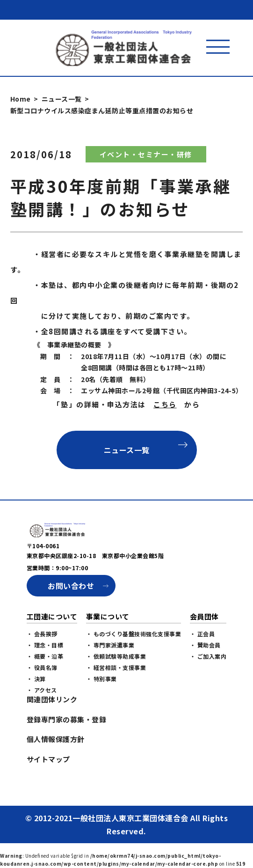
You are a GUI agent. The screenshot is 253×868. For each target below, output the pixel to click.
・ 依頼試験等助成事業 (116, 680)
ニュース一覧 (62, 99)
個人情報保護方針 (56, 763)
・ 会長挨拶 (42, 658)
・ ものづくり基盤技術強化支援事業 (134, 658)
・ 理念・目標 (45, 669)
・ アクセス (42, 714)
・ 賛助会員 (205, 669)
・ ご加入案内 (208, 680)
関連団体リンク (52, 723)
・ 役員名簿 (42, 691)
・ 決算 (36, 702)
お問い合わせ (71, 610)
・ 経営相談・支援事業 (116, 691)
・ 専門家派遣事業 (110, 669)
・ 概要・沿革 (45, 680)
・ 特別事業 (101, 702)
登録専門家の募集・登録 (67, 743)
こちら (165, 404)
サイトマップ (48, 783)
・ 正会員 (202, 658)
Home (21, 99)
